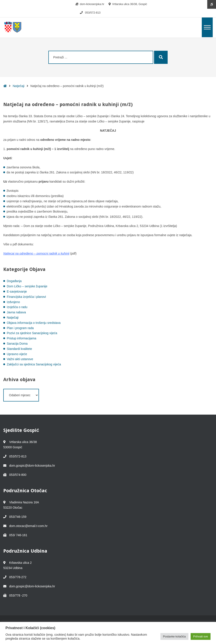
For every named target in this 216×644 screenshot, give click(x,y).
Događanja (14, 281)
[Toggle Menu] (207, 27)
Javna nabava (16, 312)
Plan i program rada (20, 328)
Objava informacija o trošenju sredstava (34, 323)
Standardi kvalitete (19, 349)
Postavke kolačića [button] (174, 636)
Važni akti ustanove (20, 359)
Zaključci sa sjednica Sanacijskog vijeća (34, 364)
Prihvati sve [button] (201, 636)
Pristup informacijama (22, 338)
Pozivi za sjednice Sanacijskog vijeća (32, 333)
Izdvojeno (13, 302)
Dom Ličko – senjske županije (27, 286)
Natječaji (19, 86)
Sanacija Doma (17, 344)
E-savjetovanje (17, 291)
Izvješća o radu (17, 307)
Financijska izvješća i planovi (26, 297)
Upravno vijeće (17, 354)
